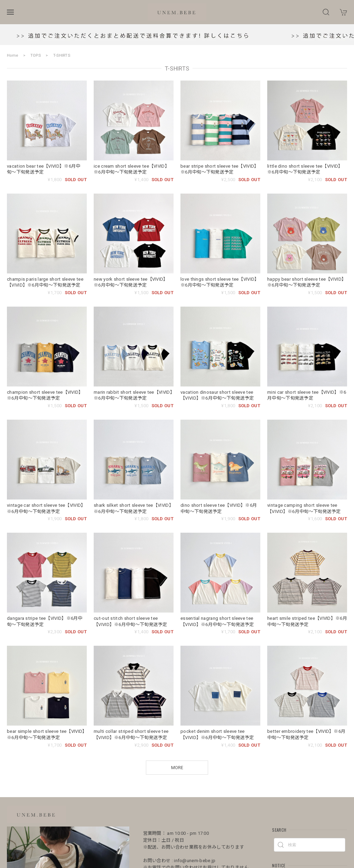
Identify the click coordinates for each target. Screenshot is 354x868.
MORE (177, 768)
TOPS (36, 55)
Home (12, 55)
